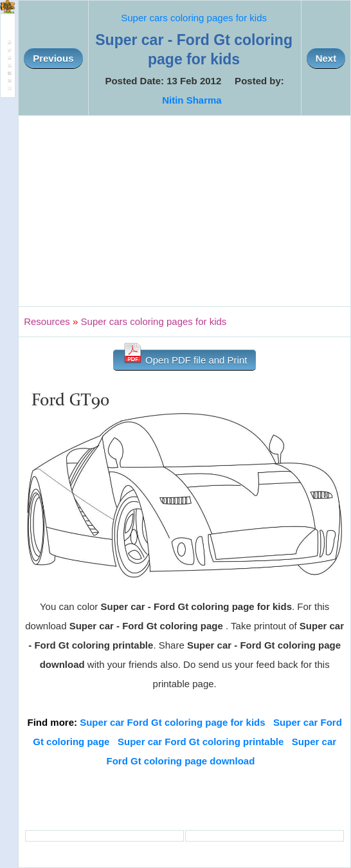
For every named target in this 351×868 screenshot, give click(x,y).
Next (326, 58)
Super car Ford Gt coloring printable (201, 742)
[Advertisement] (184, 211)
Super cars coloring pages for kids (194, 18)
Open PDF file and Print (185, 357)
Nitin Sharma (192, 100)
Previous (53, 58)
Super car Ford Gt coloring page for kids (172, 722)
